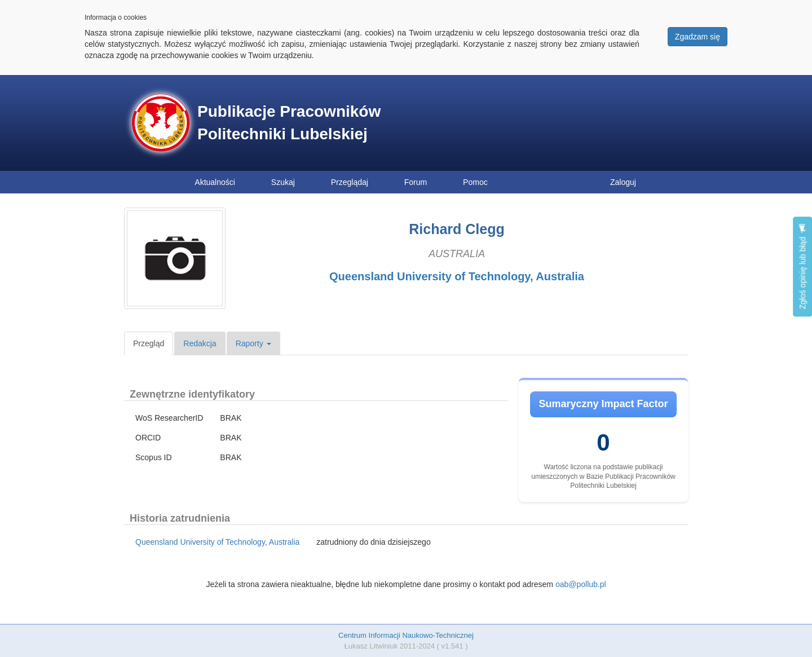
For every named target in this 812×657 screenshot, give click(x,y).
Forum (416, 182)
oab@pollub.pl (581, 584)
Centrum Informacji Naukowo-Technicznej (406, 635)
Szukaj (283, 182)
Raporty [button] (253, 343)
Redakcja (200, 343)
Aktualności (215, 182)
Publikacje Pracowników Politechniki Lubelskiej (289, 123)
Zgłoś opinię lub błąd (802, 266)
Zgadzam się (698, 37)
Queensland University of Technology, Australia (457, 276)
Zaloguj (623, 182)
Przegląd (149, 343)
